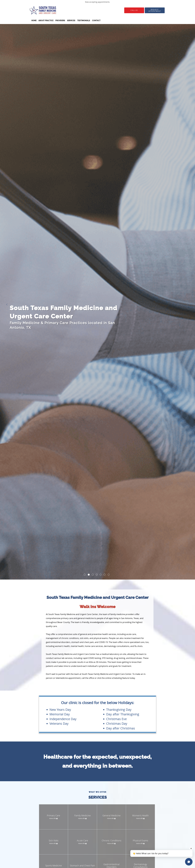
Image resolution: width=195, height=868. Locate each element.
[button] (155, 10)
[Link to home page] (54, 10)
